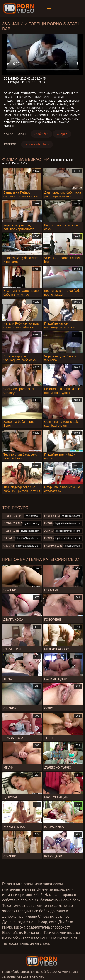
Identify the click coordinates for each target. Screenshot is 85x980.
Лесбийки (41, 134)
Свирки (62, 134)
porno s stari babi (37, 144)
